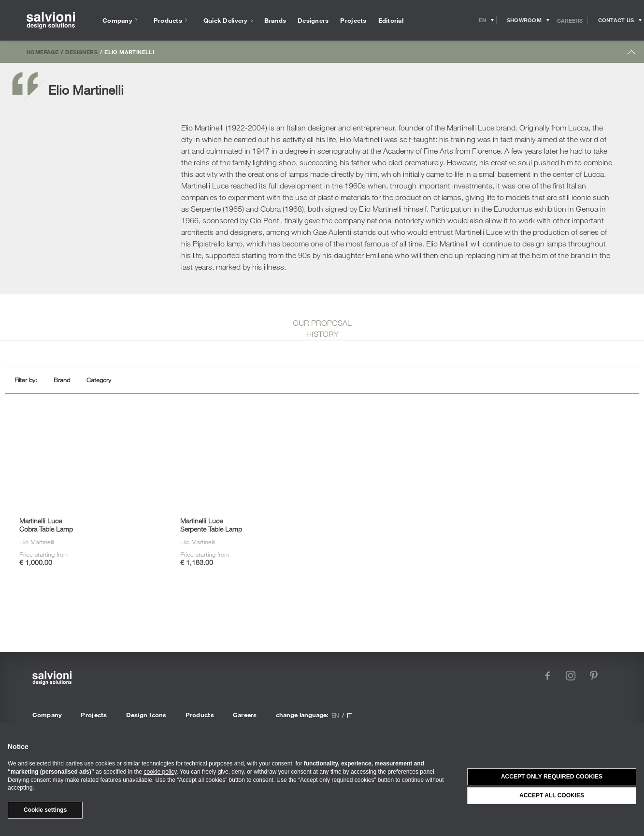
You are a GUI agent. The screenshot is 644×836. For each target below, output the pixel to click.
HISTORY (322, 334)
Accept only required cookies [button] (552, 777)
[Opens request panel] (616, 20)
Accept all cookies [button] (552, 795)
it (349, 715)
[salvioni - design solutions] (51, 21)
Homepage (43, 52)
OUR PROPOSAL (322, 323)
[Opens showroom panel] (524, 20)
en (335, 715)
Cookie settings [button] (45, 810)
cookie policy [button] (160, 772)
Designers (81, 52)
